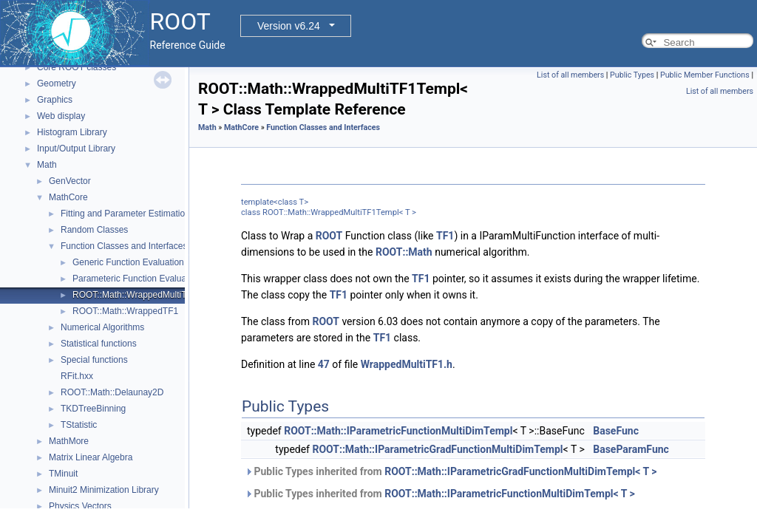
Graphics (55, 100)
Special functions (94, 360)
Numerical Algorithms (102, 327)
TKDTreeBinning (93, 409)
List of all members (570, 75)
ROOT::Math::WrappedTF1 (125, 311)
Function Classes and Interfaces (124, 246)
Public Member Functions (705, 75)
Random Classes (94, 230)
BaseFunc (616, 431)
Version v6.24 (289, 26)
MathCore (68, 197)
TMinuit (63, 474)
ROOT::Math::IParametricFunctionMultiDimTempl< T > (510, 494)
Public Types (632, 75)
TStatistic (79, 425)
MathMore (69, 441)
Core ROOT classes (77, 67)
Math (47, 165)
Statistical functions (99, 344)
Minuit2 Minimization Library (104, 490)
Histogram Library (72, 132)
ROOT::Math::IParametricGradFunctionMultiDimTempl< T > (520, 471)
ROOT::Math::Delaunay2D (112, 392)
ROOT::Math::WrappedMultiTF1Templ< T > (157, 295)
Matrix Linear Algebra (91, 457)
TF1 (445, 236)
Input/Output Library (76, 149)
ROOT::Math (404, 252)
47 (324, 364)
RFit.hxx (77, 376)
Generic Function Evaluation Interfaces (149, 262)
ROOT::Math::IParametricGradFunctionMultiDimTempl (437, 449)
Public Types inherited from (451, 471)
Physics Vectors (80, 506)
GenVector (70, 181)
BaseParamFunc (631, 449)
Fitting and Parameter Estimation (125, 214)
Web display (61, 116)
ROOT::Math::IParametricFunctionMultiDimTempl (398, 431)
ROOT (329, 236)
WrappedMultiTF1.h (407, 364)
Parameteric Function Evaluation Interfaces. (159, 279)
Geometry (57, 83)
